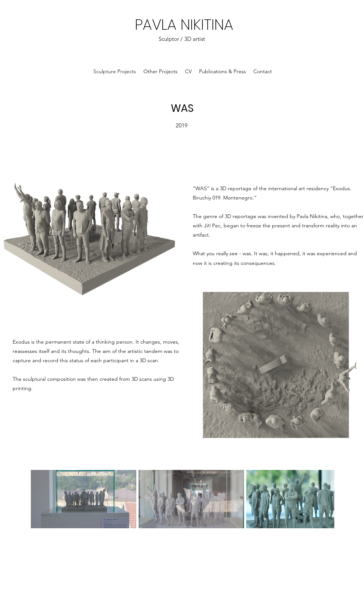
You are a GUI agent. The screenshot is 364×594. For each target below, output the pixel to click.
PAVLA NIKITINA (184, 25)
